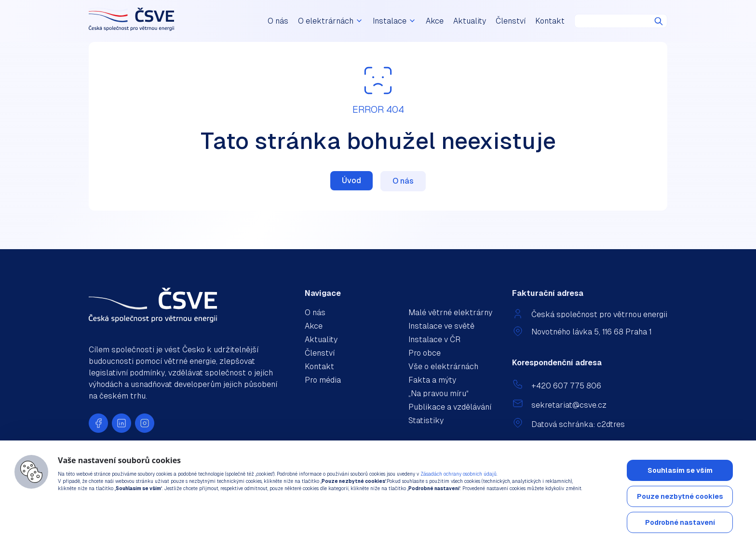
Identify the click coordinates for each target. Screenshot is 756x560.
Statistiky (426, 420)
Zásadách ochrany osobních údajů (459, 474)
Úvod (351, 180)
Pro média (323, 380)
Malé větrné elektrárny (450, 313)
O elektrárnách (331, 21)
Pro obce (425, 353)
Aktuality (470, 21)
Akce (435, 21)
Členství (511, 21)
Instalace (394, 21)
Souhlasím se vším (680, 470)
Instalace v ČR (434, 340)
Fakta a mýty (432, 380)
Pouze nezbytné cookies (680, 496)
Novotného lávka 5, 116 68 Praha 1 (591, 332)
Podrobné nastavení (680, 522)
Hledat (659, 21)
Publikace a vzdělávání (450, 407)
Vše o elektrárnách (443, 367)
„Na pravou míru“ (439, 393)
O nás (278, 21)
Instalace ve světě (441, 326)
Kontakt (550, 21)
